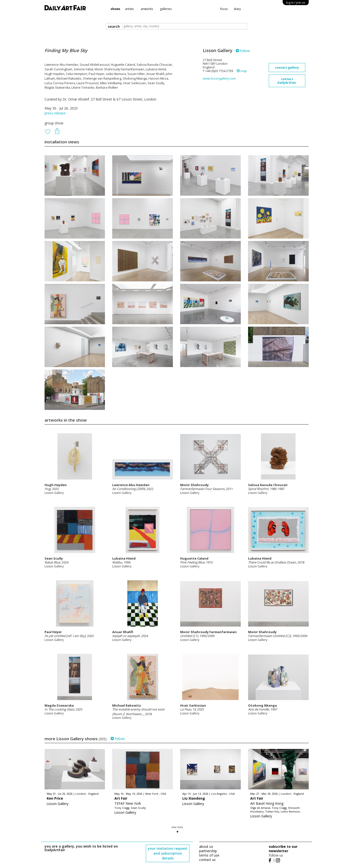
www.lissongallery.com (219, 78)
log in (296, 3)
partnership (208, 851)
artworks (147, 9)
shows (115, 9)
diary (237, 9)
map (242, 71)
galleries (166, 9)
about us (206, 846)
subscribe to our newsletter (283, 849)
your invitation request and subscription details (168, 853)
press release (55, 113)
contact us (207, 860)
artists (129, 9)
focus (224, 9)
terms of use (209, 855)
